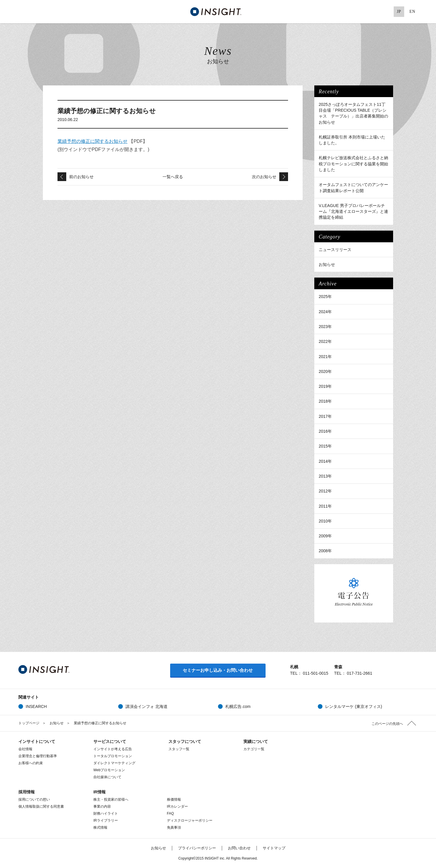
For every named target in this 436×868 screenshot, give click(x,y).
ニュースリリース (335, 250)
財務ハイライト (106, 813)
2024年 (325, 312)
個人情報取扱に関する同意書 (41, 806)
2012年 (325, 491)
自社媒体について (107, 777)
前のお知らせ (81, 177)
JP (399, 12)
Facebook (362, 12)
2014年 (325, 461)
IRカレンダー (177, 806)
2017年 (325, 416)
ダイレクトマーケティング (114, 763)
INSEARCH (36, 706)
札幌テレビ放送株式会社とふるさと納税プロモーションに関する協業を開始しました (353, 164)
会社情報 (25, 749)
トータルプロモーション (113, 756)
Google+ (374, 12)
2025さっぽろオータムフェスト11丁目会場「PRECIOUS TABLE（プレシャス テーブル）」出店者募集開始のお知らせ (353, 113)
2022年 (325, 341)
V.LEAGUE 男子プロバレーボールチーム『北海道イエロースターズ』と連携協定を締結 (353, 212)
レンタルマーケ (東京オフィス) (354, 706)
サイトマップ (274, 848)
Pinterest (386, 12)
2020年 (325, 371)
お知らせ (327, 264)
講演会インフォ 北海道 (147, 706)
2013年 (325, 476)
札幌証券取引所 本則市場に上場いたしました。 (352, 140)
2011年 (325, 506)
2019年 (325, 386)
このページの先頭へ (387, 724)
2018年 (325, 401)
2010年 (325, 521)
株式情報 (100, 827)
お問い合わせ (239, 848)
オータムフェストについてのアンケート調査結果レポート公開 (353, 187)
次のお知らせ (264, 177)
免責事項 (174, 827)
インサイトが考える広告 (113, 749)
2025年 (325, 297)
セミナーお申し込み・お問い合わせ (218, 670)
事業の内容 (102, 806)
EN (412, 12)
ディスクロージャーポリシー (190, 820)
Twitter (350, 12)
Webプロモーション (109, 770)
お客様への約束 (31, 763)
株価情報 (178, 799)
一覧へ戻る (173, 177)
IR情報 (100, 792)
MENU (21, 12)
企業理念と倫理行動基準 (38, 756)
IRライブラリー (106, 820)
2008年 (325, 551)
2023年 (325, 327)
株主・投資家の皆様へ (111, 799)
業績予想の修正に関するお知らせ (93, 141)
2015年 (325, 446)
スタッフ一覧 (179, 749)
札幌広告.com (238, 706)
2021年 (325, 357)
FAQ (170, 813)
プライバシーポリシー (197, 848)
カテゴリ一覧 (254, 749)
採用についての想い (34, 799)
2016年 (325, 431)
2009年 (325, 536)
